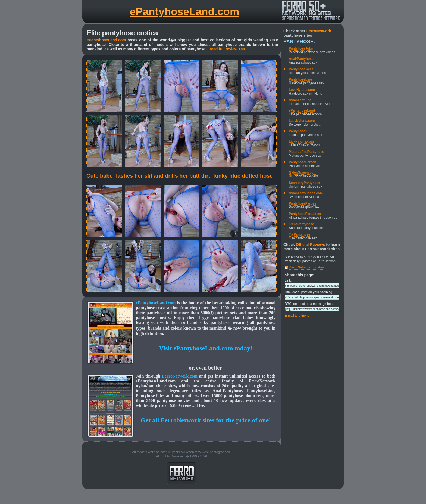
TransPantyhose (301, 224)
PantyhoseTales (301, 69)
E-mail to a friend (297, 316)
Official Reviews (310, 245)
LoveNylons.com (302, 90)
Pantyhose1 (298, 131)
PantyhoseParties (303, 203)
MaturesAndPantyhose (306, 152)
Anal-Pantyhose (301, 59)
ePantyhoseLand (302, 110)
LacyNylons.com (302, 121)
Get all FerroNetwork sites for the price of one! (206, 420)
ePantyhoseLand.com (184, 12)
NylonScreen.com (303, 172)
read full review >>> (227, 49)
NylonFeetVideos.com (306, 193)
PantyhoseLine (300, 79)
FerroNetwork (319, 31)
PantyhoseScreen (303, 162)
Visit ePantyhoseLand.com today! (206, 348)
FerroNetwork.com (180, 376)
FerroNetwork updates (307, 267)
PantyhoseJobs (301, 48)
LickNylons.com (301, 141)
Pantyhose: (299, 42)
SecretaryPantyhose (304, 183)
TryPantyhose (300, 234)
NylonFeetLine (300, 100)
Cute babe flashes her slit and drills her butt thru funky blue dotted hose (180, 176)
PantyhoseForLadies (305, 214)
